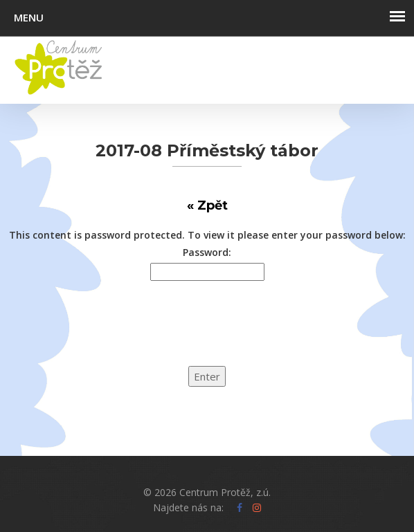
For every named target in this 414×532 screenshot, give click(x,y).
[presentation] (105, 332)
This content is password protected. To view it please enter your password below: (207, 235)
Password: (207, 252)
